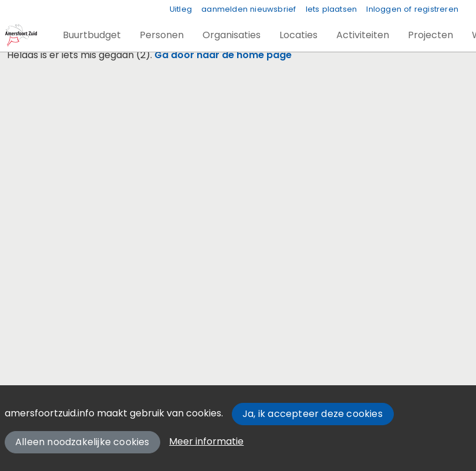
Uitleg (181, 9)
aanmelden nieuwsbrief (249, 9)
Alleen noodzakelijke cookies (82, 442)
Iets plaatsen (332, 9)
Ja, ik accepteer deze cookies (313, 414)
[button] (92, 35)
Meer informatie (206, 441)
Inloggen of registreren (412, 9)
